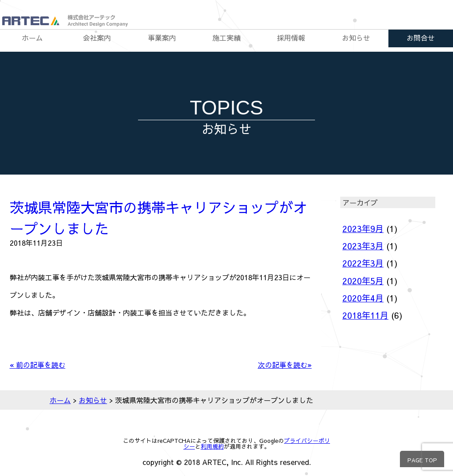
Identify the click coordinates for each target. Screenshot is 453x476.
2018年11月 (365, 315)
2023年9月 (363, 228)
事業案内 (162, 38)
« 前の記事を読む (38, 365)
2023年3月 (363, 246)
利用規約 (212, 446)
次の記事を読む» (285, 365)
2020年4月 (363, 298)
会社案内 (97, 38)
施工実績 (226, 38)
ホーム (32, 38)
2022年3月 (363, 263)
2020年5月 (363, 281)
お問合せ (421, 38)
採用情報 (291, 38)
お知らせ (356, 38)
